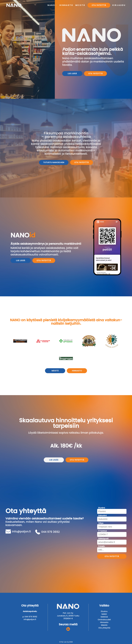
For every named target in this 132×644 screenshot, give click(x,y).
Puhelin (102, 546)
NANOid (104, 617)
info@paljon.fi (18, 531)
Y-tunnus (103, 531)
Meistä (55, 371)
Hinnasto (77, 371)
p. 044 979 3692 (30, 617)
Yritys (101, 523)
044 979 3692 (47, 532)
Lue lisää (72, 74)
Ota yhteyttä (95, 74)
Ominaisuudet (104, 620)
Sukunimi (102, 516)
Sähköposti (103, 539)
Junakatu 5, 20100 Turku (68, 616)
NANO (104, 614)
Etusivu (104, 611)
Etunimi (102, 508)
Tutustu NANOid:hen (54, 162)
